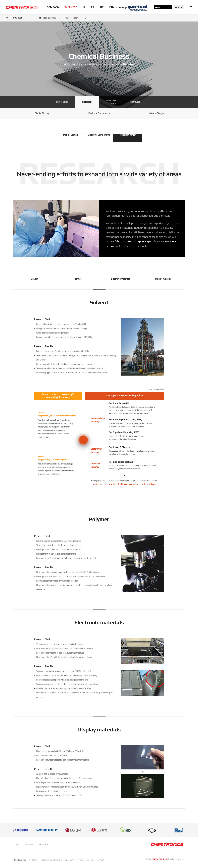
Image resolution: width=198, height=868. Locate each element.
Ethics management (122, 7)
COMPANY (53, 7)
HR (102, 7)
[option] (20, 830)
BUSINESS (71, 7)
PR (93, 7)
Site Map (29, 844)
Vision (17, 844)
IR (84, 7)
